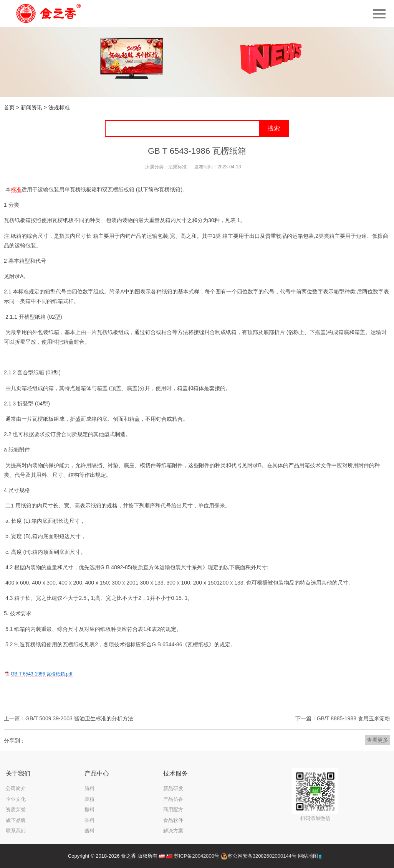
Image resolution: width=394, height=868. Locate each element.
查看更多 (377, 740)
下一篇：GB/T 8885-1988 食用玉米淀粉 (343, 718)
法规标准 (59, 107)
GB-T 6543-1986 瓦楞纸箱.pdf (42, 674)
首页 (9, 107)
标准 (16, 189)
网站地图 (308, 856)
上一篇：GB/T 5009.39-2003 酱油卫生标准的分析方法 (69, 718)
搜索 (274, 128)
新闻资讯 (31, 107)
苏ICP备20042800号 (197, 856)
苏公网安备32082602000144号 (262, 856)
